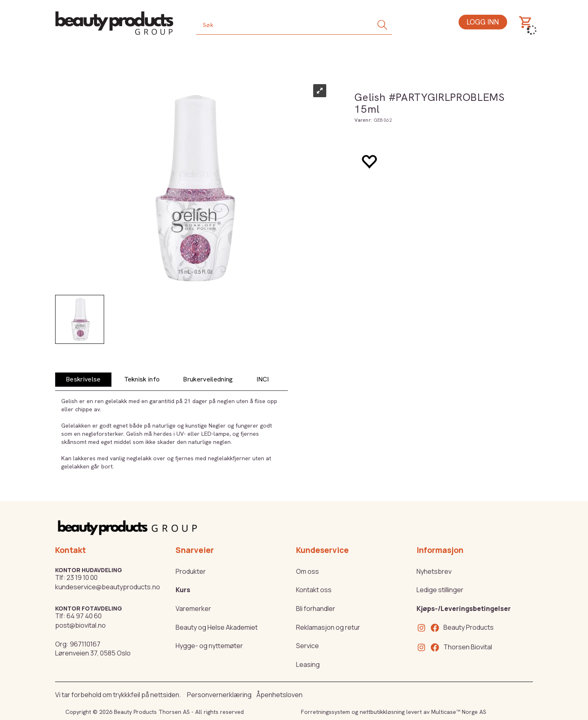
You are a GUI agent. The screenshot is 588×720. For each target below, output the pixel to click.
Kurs (183, 590)
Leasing (308, 664)
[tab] (83, 380)
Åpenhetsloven (280, 695)
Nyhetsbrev (434, 571)
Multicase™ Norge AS (459, 712)
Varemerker (193, 609)
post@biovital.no (80, 625)
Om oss (307, 571)
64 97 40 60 (84, 616)
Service (307, 646)
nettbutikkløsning (382, 712)
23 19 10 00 (82, 577)
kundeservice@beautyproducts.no (108, 587)
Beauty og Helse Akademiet (217, 627)
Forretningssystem (325, 712)
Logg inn (483, 22)
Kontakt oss (314, 590)
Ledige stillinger (440, 590)
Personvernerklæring (219, 695)
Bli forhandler (316, 609)
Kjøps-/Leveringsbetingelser (464, 609)
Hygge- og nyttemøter (209, 646)
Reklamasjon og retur (328, 627)
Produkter (191, 571)
